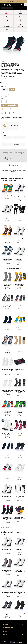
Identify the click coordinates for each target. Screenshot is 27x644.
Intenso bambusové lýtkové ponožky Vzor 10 (20, 239)
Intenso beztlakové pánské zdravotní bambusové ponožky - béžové (20, 349)
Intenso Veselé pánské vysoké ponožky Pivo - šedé (20, 518)
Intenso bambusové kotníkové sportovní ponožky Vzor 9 (7, 592)
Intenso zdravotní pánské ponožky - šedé (7, 285)
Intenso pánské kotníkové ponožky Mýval (20, 412)
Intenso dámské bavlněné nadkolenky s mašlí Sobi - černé (20, 218)
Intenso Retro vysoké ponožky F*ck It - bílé (20, 497)
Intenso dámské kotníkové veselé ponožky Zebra (7, 306)
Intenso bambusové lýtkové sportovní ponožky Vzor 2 (7, 497)
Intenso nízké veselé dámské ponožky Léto (20, 327)
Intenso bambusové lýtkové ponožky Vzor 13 (7, 571)
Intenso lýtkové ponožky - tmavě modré (7, 327)
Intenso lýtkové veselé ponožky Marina (7, 260)
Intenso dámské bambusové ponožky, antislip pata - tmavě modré (7, 455)
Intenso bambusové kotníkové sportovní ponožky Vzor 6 (20, 197)
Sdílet (6, 113)
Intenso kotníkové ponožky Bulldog (7, 349)
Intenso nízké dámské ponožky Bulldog (20, 306)
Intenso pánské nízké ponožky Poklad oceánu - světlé (7, 476)
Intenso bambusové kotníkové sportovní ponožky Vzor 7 (7, 614)
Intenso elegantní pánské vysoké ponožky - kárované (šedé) (20, 391)
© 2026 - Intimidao (6, 642)
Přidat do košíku (10, 105)
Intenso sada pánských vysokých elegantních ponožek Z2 (20, 370)
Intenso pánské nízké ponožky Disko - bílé (20, 476)
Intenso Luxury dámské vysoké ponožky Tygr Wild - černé (7, 518)
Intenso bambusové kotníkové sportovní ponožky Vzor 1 (20, 260)
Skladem (3, 133)
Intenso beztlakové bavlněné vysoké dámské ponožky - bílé (7, 370)
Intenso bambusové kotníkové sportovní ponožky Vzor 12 (20, 455)
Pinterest (13, 113)
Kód (2, 131)
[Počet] (3, 101)
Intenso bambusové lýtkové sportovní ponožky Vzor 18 (20, 613)
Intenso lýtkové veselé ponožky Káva (7, 239)
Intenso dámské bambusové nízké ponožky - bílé (7, 391)
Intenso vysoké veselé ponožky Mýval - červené (20, 433)
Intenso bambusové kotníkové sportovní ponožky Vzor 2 (7, 218)
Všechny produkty (7, 527)
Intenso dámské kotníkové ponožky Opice (7, 412)
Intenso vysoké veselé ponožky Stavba (20, 285)
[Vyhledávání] (7, 8)
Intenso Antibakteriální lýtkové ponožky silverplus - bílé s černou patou (7, 434)
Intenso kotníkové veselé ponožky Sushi (7, 196)
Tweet (9, 113)
